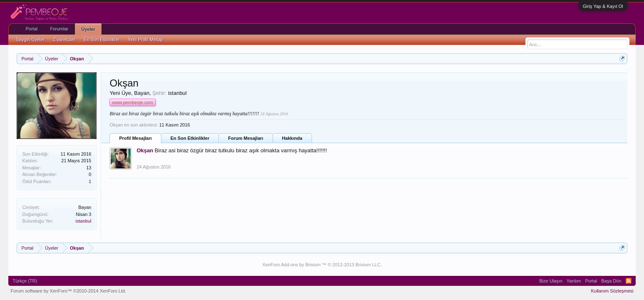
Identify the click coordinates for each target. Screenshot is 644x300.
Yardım (574, 281)
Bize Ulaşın (551, 281)
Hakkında (292, 138)
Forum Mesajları (245, 138)
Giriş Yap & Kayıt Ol (603, 6)
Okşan (145, 150)
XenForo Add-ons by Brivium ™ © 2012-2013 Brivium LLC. (322, 265)
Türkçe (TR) (25, 281)
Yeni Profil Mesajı (146, 40)
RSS (629, 281)
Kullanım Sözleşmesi (612, 291)
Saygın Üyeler (30, 40)
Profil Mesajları (135, 138)
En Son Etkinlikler (190, 138)
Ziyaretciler (64, 40)
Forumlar (59, 29)
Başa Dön (611, 281)
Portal (31, 29)
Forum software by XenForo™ (68, 291)
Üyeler (88, 29)
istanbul (84, 221)
